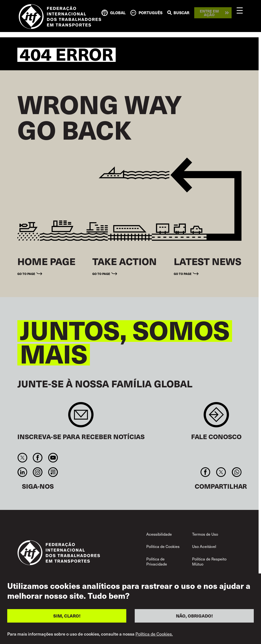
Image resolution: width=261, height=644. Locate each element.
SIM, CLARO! (67, 616)
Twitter (23, 458)
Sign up (81, 417)
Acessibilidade (159, 534)
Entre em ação (209, 13)
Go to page (26, 274)
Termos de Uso (205, 534)
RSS (53, 472)
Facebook (38, 458)
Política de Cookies (163, 546)
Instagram (38, 472)
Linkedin (23, 472)
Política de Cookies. (154, 635)
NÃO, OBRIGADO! (194, 616)
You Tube (53, 458)
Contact (216, 417)
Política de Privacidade (157, 562)
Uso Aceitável (204, 546)
